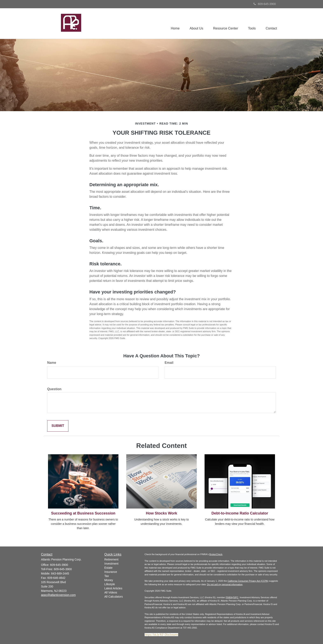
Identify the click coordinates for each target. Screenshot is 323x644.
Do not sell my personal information (225, 584)
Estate (109, 568)
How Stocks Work (161, 513)
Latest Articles (113, 588)
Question (54, 389)
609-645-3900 (265, 4)
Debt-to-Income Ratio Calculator (240, 513)
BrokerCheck (216, 554)
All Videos (111, 592)
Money (109, 580)
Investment (111, 564)
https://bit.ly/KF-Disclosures (162, 635)
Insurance (111, 572)
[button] (195, 24)
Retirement (111, 559)
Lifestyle (110, 584)
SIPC (236, 597)
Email (169, 363)
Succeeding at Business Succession (83, 513)
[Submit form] (58, 426)
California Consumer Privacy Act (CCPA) (248, 581)
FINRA (229, 597)
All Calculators (114, 597)
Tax (107, 576)
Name (52, 363)
